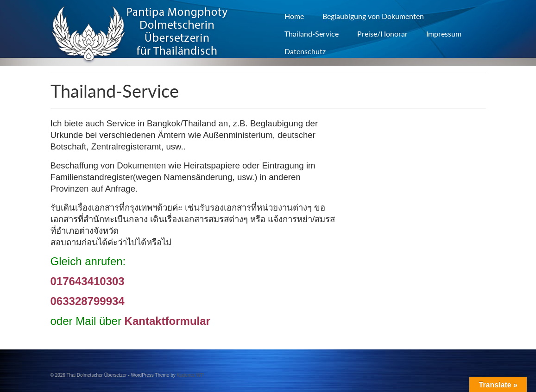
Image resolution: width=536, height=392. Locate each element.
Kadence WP (190, 375)
